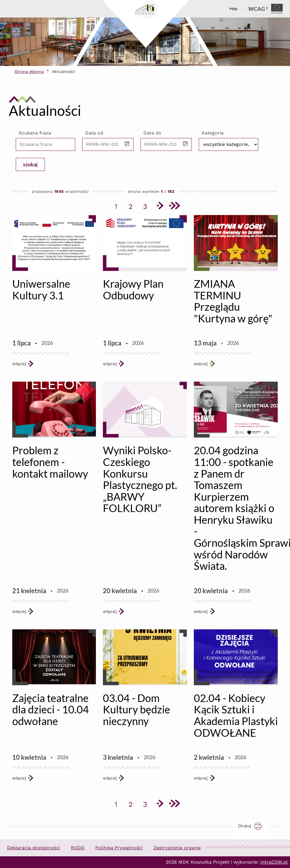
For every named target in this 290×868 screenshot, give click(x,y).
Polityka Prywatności (119, 848)
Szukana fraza (35, 133)
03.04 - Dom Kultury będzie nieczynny (137, 709)
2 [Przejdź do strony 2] (133, 205)
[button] (127, 144)
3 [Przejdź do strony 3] (147, 205)
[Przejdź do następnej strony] (160, 207)
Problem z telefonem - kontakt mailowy (50, 462)
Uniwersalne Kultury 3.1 (41, 289)
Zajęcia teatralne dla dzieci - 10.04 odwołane (51, 709)
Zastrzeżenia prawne (177, 848)
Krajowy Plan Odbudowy (133, 289)
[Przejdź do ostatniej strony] (174, 207)
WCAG (258, 9)
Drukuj (253, 826)
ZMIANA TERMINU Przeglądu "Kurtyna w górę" (233, 301)
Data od (94, 133)
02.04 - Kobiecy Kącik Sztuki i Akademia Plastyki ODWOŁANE (236, 715)
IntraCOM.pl (274, 862)
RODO (78, 848)
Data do (152, 133)
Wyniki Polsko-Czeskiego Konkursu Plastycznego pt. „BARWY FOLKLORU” (140, 479)
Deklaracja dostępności (34, 848)
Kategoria (213, 133)
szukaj (30, 164)
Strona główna (29, 71)
